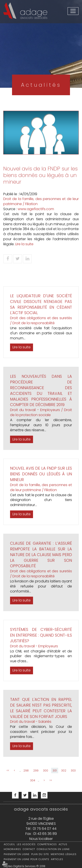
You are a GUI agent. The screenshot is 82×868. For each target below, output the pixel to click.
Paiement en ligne (17, 854)
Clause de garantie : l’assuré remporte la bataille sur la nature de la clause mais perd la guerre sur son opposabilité (41, 555)
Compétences (47, 844)
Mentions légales (64, 854)
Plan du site (40, 854)
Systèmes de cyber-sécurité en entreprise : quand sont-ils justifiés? (41, 635)
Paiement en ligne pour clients (26, 859)
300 (46, 770)
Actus (63, 844)
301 (55, 770)
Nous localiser (41, 839)
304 (33, 780)
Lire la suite (24, 244)
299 (36, 770)
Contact (29, 849)
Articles (57, 859)
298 (26, 770)
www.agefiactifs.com (36, 209)
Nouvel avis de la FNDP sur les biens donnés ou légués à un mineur (41, 474)
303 (73, 770)
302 (64, 770)
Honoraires (12, 849)
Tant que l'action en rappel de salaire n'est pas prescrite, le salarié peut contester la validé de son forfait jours (41, 708)
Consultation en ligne (53, 849)
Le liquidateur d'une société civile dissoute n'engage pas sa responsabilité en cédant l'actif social (41, 304)
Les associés (26, 844)
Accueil (9, 844)
